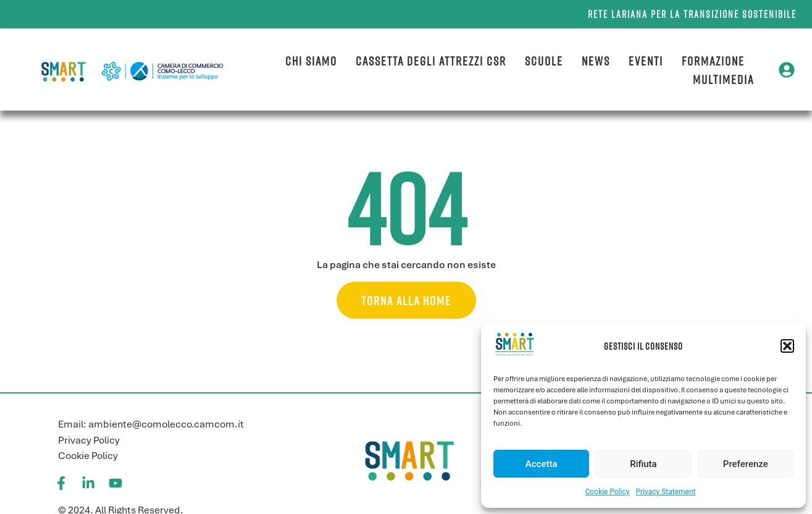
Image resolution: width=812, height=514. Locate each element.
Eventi (646, 61)
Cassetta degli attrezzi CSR (431, 61)
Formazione (713, 61)
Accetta (542, 464)
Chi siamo (311, 61)
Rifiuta (643, 464)
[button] (787, 346)
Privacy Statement (665, 492)
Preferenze (746, 464)
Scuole (544, 61)
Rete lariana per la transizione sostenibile (692, 14)
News (596, 61)
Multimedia (723, 79)
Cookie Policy (607, 492)
